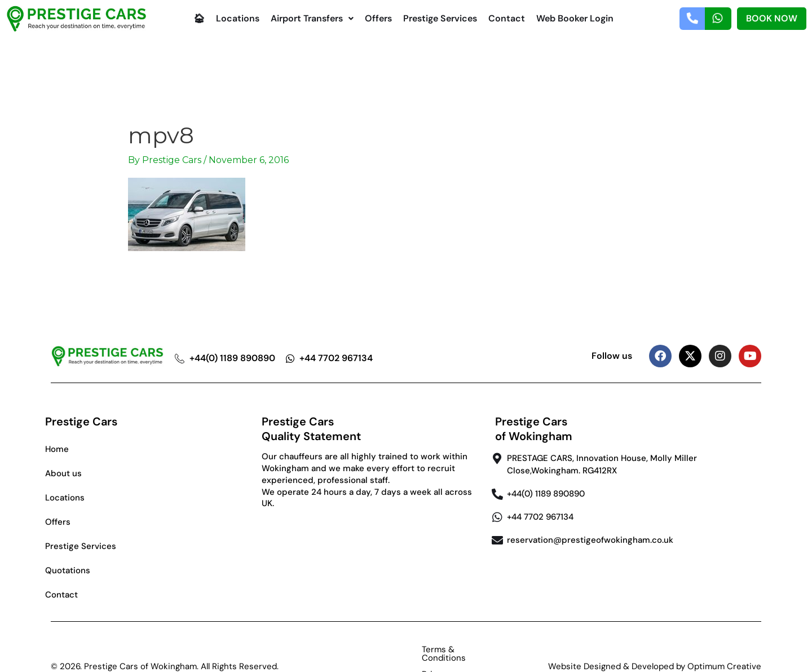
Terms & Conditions (377, 649)
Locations (238, 18)
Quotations (68, 570)
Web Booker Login (575, 18)
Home (57, 449)
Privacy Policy (461, 649)
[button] (312, 19)
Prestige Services (440, 18)
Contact (507, 18)
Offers (378, 18)
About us (63, 473)
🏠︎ (199, 18)
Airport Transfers (312, 18)
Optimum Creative (724, 649)
